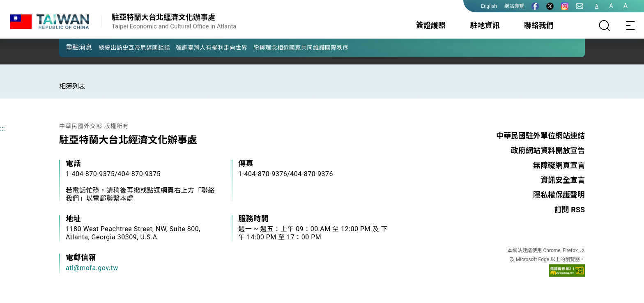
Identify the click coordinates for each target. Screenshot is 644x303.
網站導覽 (514, 6)
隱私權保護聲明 (559, 195)
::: (2, 129)
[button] (71, 47)
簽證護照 (431, 25)
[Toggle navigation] (631, 25)
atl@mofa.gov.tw (92, 268)
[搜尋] (605, 25)
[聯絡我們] (580, 6)
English (489, 6)
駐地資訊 (485, 25)
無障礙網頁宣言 (559, 165)
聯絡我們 (539, 25)
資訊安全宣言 (563, 180)
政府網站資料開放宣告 (548, 150)
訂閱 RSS (570, 210)
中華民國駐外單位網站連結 (540, 136)
